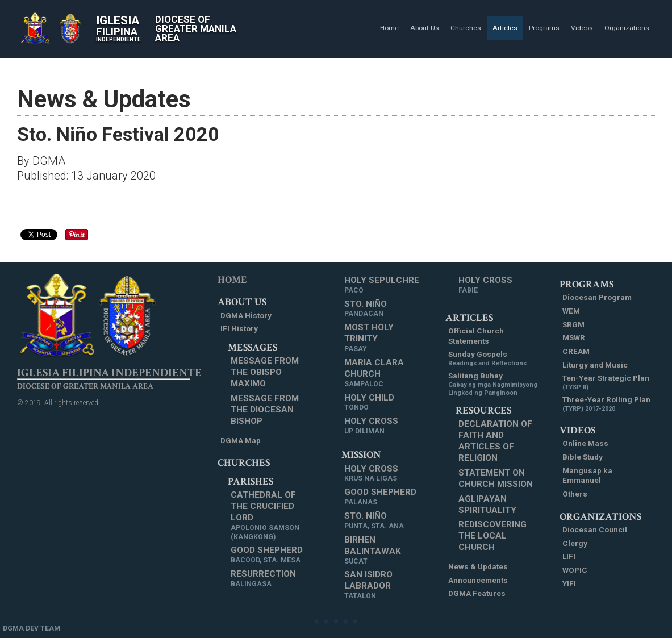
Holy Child (369, 403)
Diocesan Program (597, 297)
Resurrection (263, 579)
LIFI (569, 556)
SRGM (573, 324)
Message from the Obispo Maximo (265, 372)
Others (575, 494)
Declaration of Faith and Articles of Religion (495, 441)
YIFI (569, 583)
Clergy (575, 543)
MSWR (574, 337)
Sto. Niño (366, 309)
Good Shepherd (267, 555)
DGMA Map (241, 440)
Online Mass (585, 443)
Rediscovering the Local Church (492, 536)
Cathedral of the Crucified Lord (271, 516)
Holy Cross (371, 426)
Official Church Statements (476, 336)
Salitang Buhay (493, 384)
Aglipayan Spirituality (487, 504)
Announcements (478, 580)
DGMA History (246, 315)
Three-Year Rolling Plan (606, 404)
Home (232, 280)
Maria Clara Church (384, 373)
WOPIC (575, 570)
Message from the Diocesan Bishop (265, 410)
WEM (571, 311)
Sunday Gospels (487, 358)
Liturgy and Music (595, 365)
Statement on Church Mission (496, 478)
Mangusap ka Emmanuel (587, 476)
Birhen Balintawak (384, 551)
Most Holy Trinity (384, 338)
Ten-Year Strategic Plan (606, 382)
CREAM (576, 351)
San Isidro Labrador (384, 585)
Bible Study (583, 457)
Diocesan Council (595, 529)
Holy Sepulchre (382, 285)
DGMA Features (477, 593)
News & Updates (478, 566)
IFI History (239, 328)
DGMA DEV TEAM (32, 628)
